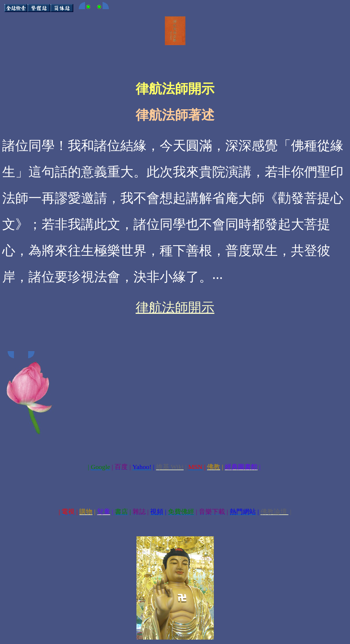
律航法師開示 (175, 307)
